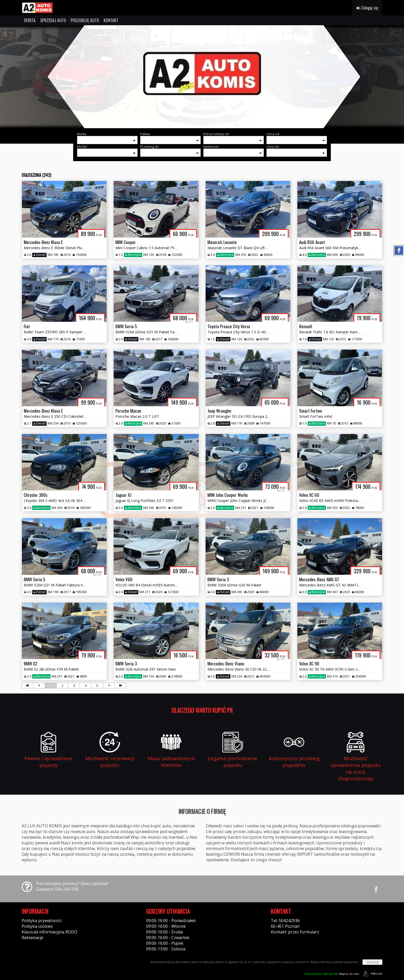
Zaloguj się (367, 8)
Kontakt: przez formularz (295, 932)
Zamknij (372, 962)
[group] (202, 77)
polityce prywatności (347, 962)
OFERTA (30, 20)
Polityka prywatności (42, 921)
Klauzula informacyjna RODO (49, 932)
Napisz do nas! (332, 974)
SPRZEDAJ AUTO (53, 20)
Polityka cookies (37, 926)
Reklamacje (32, 938)
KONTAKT (111, 20)
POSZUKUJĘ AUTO (85, 20)
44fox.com (372, 974)
